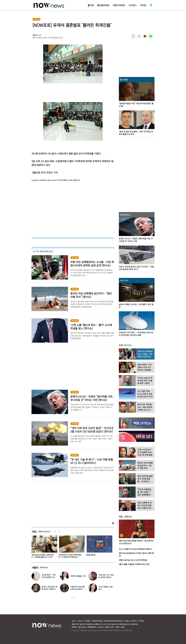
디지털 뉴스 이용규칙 (130, 621)
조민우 (35, 35)
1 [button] (71, 598)
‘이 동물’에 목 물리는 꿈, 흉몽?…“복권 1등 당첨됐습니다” (43, 556)
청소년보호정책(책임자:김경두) (113, 621)
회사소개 (80, 621)
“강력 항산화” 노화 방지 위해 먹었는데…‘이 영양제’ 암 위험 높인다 (98, 556)
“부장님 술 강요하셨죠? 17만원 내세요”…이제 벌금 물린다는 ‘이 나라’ (70, 556)
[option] (43, 548)
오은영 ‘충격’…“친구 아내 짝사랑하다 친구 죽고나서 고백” (49, 577)
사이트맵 (141, 621)
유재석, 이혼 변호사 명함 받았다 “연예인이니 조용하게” (49, 589)
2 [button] (73, 598)
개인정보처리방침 (97, 621)
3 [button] (75, 598)
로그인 (74, 621)
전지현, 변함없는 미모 (78, 576)
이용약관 (87, 621)
